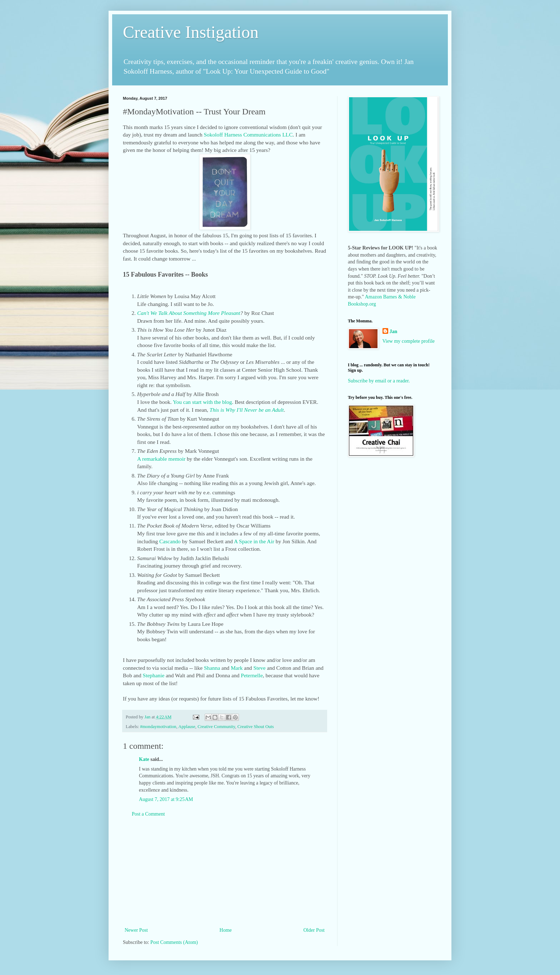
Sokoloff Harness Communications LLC (248, 135)
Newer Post (136, 930)
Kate (144, 759)
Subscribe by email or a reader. (379, 381)
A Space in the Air (254, 541)
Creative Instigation (191, 32)
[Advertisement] (225, 872)
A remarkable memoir (161, 459)
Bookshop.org (362, 304)
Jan (394, 331)
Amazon (373, 297)
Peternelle (251, 675)
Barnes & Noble (399, 297)
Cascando (170, 541)
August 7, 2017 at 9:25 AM (166, 799)
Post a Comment (148, 814)
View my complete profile (409, 341)
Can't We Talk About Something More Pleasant (189, 313)
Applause (187, 727)
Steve (259, 668)
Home (226, 930)
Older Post (314, 930)
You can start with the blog (202, 402)
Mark (237, 668)
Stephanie (154, 675)
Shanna (212, 668)
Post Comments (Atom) (174, 942)
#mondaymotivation (158, 727)
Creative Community (216, 727)
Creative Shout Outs (256, 727)
